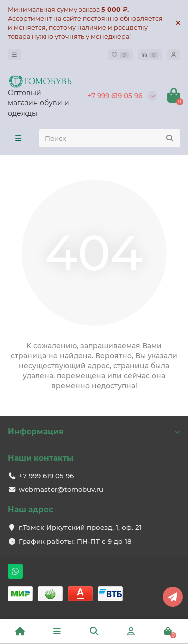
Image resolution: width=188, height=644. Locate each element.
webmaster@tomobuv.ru (61, 489)
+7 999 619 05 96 (115, 96)
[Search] (110, 138)
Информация (94, 431)
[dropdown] (14, 55)
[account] (174, 55)
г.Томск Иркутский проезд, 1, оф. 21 (80, 527)
